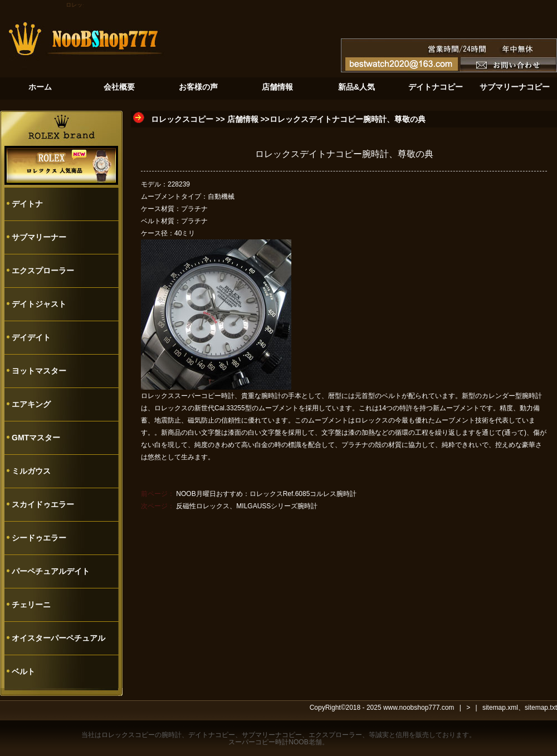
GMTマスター (36, 438)
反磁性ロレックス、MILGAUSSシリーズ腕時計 (247, 506)
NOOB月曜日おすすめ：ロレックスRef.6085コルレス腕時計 (266, 494)
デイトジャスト (39, 304)
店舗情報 (243, 119)
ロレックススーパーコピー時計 (188, 396)
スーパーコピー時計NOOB (268, 742)
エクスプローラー (43, 271)
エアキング (31, 404)
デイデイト (31, 337)
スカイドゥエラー (43, 504)
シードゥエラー (39, 538)
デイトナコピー (212, 735)
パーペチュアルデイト (51, 571)
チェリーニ (31, 605)
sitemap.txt (541, 708)
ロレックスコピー (182, 119)
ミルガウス (31, 471)
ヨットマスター (39, 371)
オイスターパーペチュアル (58, 638)
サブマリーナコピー (272, 735)
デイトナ (27, 204)
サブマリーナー (39, 237)
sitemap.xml (500, 708)
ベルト (23, 671)
